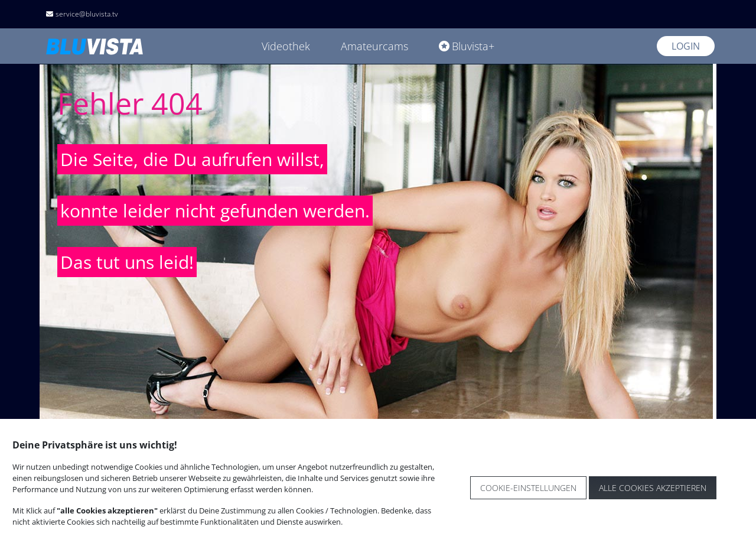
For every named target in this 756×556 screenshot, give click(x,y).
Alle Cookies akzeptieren (653, 488)
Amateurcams (374, 46)
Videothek (286, 46)
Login (686, 46)
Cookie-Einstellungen (528, 488)
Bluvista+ (467, 46)
